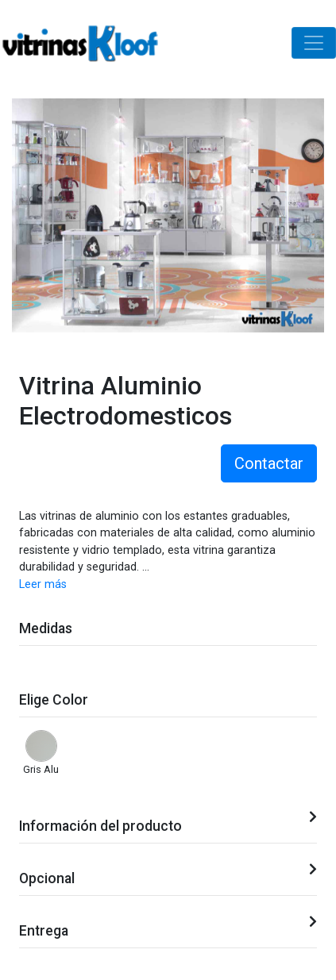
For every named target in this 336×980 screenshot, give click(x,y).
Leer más (43, 584)
